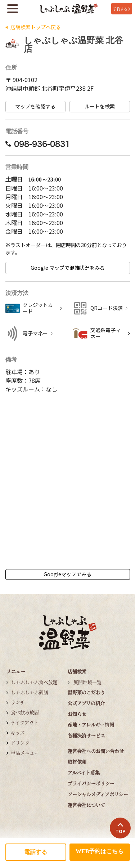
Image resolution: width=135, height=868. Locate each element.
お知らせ (77, 714)
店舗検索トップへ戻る (36, 27)
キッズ (18, 732)
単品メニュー (25, 753)
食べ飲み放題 (25, 712)
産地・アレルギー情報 (91, 724)
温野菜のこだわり (86, 692)
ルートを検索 (100, 106)
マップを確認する (35, 106)
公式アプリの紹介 (86, 703)
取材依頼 (77, 762)
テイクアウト (25, 722)
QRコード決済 (107, 308)
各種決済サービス (86, 735)
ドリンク (20, 742)
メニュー (16, 671)
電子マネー (35, 333)
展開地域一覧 (87, 682)
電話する (36, 852)
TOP (120, 828)
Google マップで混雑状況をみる (68, 268)
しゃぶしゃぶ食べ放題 (34, 682)
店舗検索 (77, 671)
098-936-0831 (38, 144)
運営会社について (86, 805)
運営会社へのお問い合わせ (96, 751)
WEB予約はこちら (100, 851)
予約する (121, 9)
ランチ (18, 702)
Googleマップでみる (67, 574)
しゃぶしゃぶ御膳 (30, 692)
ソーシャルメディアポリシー (98, 794)
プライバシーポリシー (91, 783)
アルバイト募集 (84, 772)
